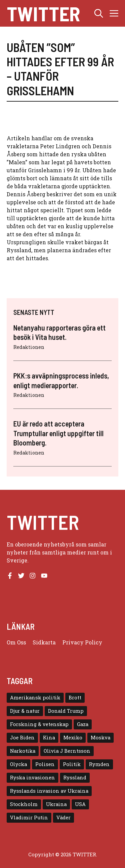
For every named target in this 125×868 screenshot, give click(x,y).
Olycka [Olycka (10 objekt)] (18, 764)
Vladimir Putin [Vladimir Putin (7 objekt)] (29, 818)
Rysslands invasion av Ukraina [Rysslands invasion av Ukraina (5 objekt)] (49, 791)
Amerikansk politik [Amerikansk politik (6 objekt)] (35, 698)
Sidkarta (44, 642)
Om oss (16, 642)
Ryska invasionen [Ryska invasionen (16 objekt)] (32, 778)
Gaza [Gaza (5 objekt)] (83, 724)
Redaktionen (29, 347)
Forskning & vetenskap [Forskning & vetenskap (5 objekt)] (39, 724)
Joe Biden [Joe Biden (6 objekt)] (22, 738)
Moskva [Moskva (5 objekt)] (100, 738)
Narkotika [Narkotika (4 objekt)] (23, 751)
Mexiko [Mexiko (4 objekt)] (73, 738)
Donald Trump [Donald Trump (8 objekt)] (66, 711)
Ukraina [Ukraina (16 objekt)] (56, 804)
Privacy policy (82, 642)
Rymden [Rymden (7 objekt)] (99, 764)
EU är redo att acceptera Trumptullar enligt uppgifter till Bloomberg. (58, 433)
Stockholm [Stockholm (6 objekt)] (24, 804)
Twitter (43, 13)
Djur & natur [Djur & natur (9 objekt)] (25, 711)
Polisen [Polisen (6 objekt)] (45, 764)
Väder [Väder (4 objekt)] (63, 818)
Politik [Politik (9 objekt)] (72, 764)
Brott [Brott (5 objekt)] (75, 698)
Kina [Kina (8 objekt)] (49, 738)
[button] (99, 13)
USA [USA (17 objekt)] (80, 804)
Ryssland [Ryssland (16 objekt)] (75, 778)
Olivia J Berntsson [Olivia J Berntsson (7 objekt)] (67, 751)
